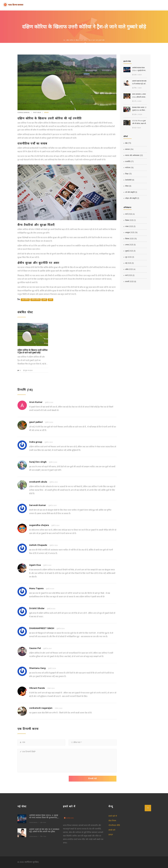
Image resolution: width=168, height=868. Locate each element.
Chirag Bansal (24, 113)
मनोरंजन (128, 168)
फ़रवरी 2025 (130, 282)
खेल (127, 143)
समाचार (47, 113)
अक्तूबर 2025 (130, 232)
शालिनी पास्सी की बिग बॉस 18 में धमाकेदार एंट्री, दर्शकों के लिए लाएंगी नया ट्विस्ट (140, 83)
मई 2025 (129, 263)
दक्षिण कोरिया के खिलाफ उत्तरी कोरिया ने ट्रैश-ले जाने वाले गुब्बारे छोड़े (32, 351)
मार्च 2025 (129, 275)
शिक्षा (128, 174)
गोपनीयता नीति (114, 825)
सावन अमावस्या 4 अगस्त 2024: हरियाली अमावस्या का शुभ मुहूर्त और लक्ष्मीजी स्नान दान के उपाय (139, 96)
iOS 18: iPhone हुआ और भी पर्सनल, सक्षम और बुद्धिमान (139, 122)
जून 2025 (129, 257)
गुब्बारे (44, 300)
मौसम (127, 186)
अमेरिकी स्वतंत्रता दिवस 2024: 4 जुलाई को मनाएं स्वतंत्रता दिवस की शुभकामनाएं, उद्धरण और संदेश (139, 69)
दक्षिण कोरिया (36, 300)
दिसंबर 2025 (130, 220)
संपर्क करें (112, 830)
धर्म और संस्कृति (130, 192)
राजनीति (129, 162)
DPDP (111, 835)
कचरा (50, 300)
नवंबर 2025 (129, 226)
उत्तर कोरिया (25, 300)
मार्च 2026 (129, 214)
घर (64, 40)
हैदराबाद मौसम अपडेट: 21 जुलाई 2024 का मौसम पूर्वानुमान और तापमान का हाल (139, 109)
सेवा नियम (112, 821)
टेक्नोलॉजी (129, 180)
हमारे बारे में (113, 816)
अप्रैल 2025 (129, 269)
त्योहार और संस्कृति (131, 198)
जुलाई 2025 (129, 251)
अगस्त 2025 (129, 245)
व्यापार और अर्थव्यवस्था (133, 155)
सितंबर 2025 (130, 239)
